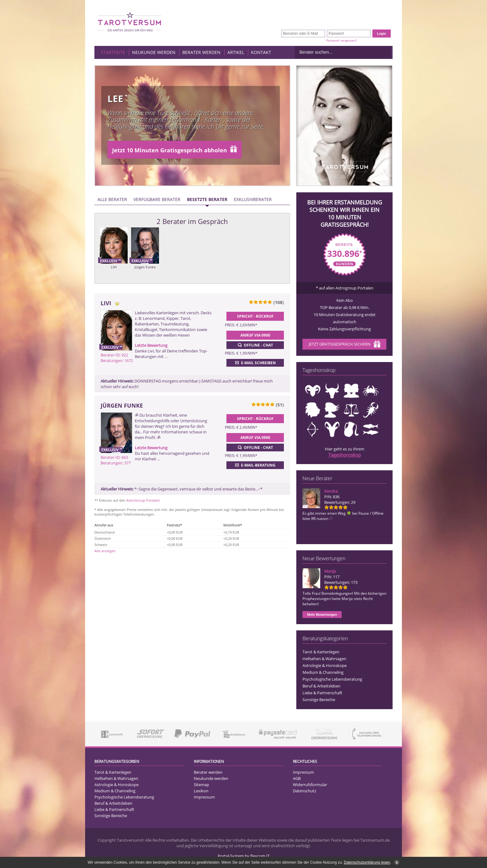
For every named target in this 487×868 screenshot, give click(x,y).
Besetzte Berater (207, 199)
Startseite (113, 52)
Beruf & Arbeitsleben (321, 686)
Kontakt (261, 52)
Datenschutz (305, 791)
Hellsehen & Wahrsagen (324, 659)
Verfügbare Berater (157, 199)
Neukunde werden (154, 52)
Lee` (118, 98)
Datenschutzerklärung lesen (367, 862)
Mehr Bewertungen (322, 615)
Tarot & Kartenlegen (321, 652)
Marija (330, 571)
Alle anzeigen (105, 551)
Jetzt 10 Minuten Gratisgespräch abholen (175, 150)
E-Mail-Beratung (255, 465)
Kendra (331, 491)
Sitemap (201, 785)
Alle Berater (112, 199)
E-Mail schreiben (255, 363)
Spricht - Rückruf (255, 316)
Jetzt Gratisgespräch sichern (345, 345)
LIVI (114, 267)
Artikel (236, 52)
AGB (297, 778)
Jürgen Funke (145, 267)
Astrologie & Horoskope (325, 665)
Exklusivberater (253, 199)
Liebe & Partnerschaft (322, 693)
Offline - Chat (255, 345)
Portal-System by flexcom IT (244, 856)
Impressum (204, 797)
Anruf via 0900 (255, 335)
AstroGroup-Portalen (143, 500)
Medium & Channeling (323, 672)
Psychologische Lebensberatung (332, 679)
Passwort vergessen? (341, 40)
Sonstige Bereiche (319, 700)
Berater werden (201, 52)
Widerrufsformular (310, 785)
